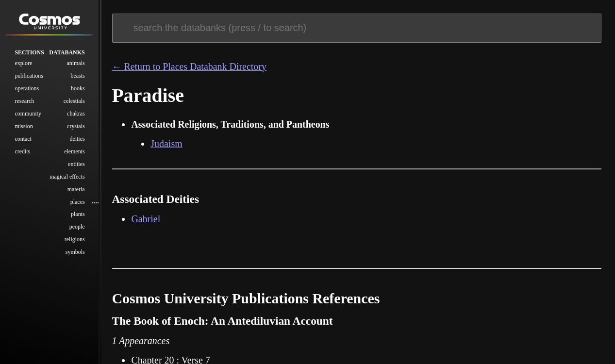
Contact (23, 139)
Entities (76, 165)
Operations (27, 89)
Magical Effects (67, 177)
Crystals (76, 127)
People (77, 228)
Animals (75, 64)
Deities (77, 139)
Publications (29, 77)
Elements (74, 152)
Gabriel (146, 219)
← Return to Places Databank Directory (189, 66)
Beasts (77, 77)
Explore (23, 64)
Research (24, 102)
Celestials (74, 102)
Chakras (76, 115)
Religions (75, 240)
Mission (24, 127)
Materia (76, 190)
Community (28, 115)
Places (78, 202)
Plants (78, 215)
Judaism (166, 144)
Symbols (75, 253)
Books (78, 89)
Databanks (67, 53)
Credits (22, 152)
